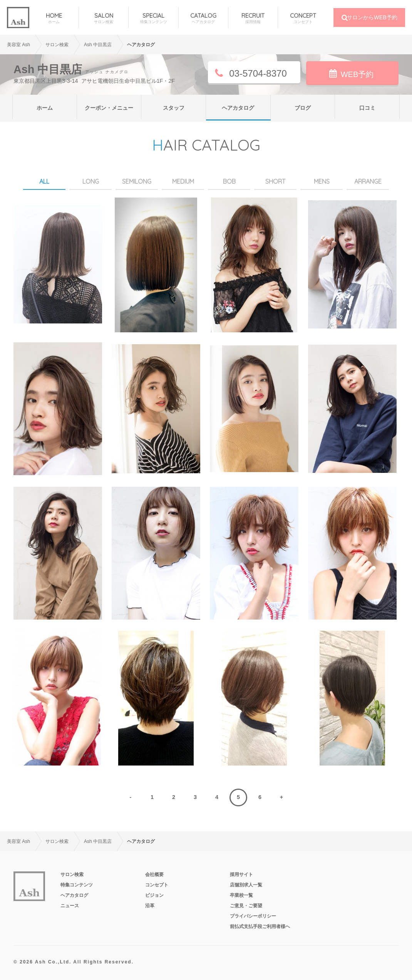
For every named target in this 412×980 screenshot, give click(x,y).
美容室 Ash (18, 45)
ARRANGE (368, 181)
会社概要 (154, 874)
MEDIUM (183, 181)
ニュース (70, 906)
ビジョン (154, 895)
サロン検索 (72, 874)
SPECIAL (153, 18)
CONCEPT (303, 18)
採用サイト (241, 874)
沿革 (150, 906)
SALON (104, 18)
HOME (54, 18)
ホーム (45, 108)
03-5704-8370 (258, 73)
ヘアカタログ (238, 108)
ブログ (303, 108)
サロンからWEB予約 (372, 17)
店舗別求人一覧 (246, 885)
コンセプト (157, 885)
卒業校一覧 (241, 895)
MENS (322, 181)
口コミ (367, 108)
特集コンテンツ (77, 885)
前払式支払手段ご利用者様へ (260, 926)
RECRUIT (253, 18)
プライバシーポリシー (253, 916)
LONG (91, 181)
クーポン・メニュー (109, 108)
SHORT (275, 181)
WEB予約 (357, 74)
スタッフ (174, 108)
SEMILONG (137, 181)
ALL (44, 181)
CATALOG (203, 18)
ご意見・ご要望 (246, 906)
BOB (229, 181)
